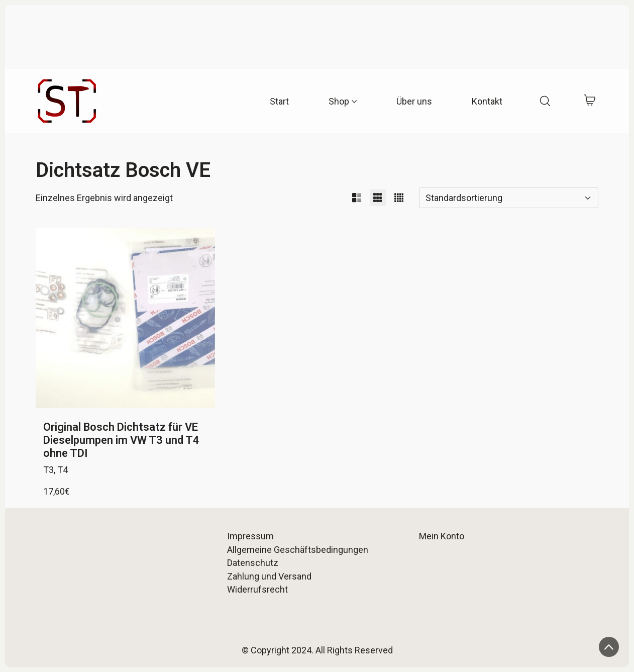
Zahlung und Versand (269, 576)
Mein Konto (442, 536)
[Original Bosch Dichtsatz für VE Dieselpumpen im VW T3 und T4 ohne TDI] (126, 318)
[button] (357, 198)
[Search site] (545, 101)
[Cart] (590, 101)
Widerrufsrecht (257, 589)
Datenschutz (253, 563)
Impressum (250, 536)
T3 (48, 470)
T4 (63, 470)
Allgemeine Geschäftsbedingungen (298, 550)
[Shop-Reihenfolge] (509, 198)
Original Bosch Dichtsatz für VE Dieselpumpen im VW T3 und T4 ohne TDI (121, 440)
